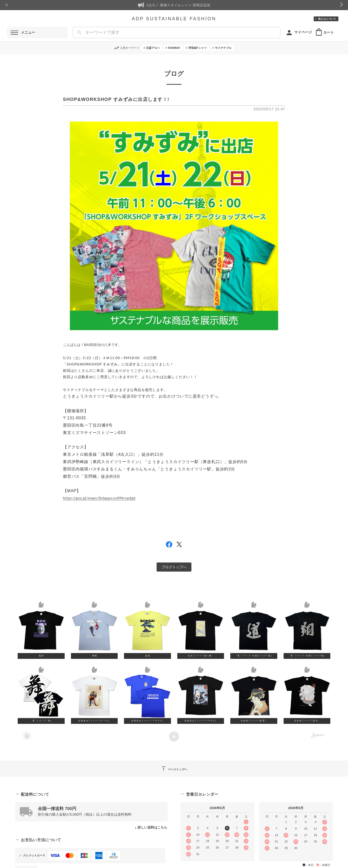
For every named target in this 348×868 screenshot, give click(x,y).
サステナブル (223, 48)
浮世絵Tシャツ (198, 48)
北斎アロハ (153, 48)
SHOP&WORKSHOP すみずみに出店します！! (116, 99)
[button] (41, 630)
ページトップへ (174, 769)
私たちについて (327, 19)
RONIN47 (174, 48)
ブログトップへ (174, 567)
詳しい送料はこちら (152, 828)
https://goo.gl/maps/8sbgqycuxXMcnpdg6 (99, 498)
